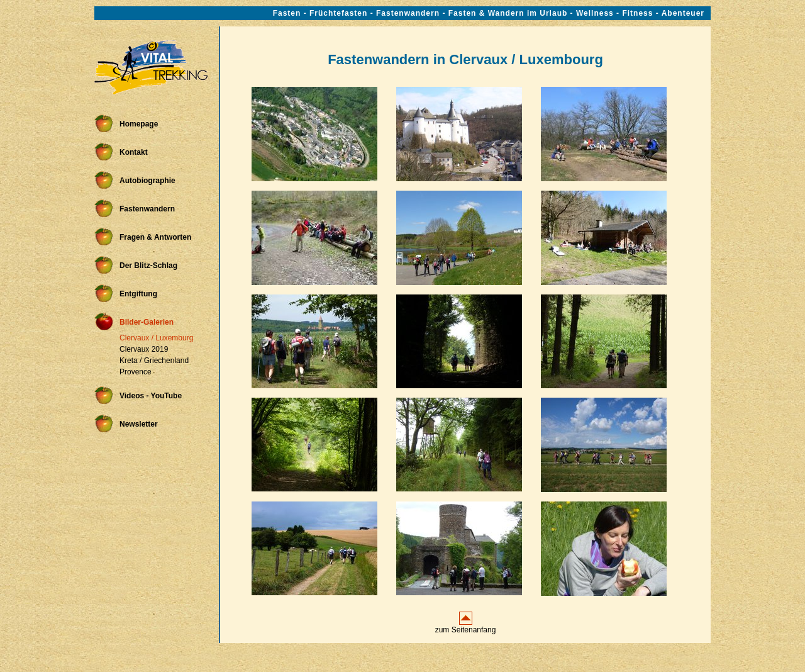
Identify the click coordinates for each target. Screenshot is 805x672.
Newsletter (139, 424)
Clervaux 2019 (144, 349)
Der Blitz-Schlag (148, 266)
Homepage (139, 124)
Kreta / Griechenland (154, 361)
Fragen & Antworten (155, 237)
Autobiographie (147, 181)
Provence (136, 372)
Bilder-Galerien (147, 322)
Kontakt (134, 152)
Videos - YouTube (151, 396)
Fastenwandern (147, 209)
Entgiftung (138, 294)
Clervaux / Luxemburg (156, 338)
